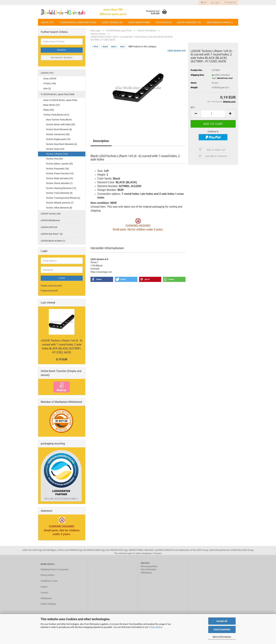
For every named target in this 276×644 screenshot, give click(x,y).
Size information (149, 569)
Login (62, 278)
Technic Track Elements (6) (59, 193)
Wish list (230, 3)
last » (123, 47)
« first (95, 47)
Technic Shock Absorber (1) (59, 183)
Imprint (44, 587)
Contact (44, 593)
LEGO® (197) (47, 22)
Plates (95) (49, 110)
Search (62, 50)
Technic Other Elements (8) (59, 208)
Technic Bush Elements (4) (59, 129)
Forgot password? (49, 291)
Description (101, 141)
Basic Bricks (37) (52, 105)
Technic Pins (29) (54, 159)
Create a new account (51, 286)
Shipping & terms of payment (54, 569)
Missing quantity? (149, 566)
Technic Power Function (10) (60, 173)
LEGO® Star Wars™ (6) (189, 22)
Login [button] (216, 3)
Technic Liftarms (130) (57, 154)
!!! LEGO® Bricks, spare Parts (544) (78, 22)
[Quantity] (213, 114)
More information (222, 637)
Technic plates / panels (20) (59, 164)
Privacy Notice (155, 627)
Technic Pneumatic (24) (57, 169)
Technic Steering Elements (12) (61, 188)
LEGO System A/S (177, 51)
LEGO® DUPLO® (163, 22)
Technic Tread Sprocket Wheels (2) (63, 198)
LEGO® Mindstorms (139, 22)
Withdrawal (46, 598)
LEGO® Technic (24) (112, 22)
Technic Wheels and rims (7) (60, 203)
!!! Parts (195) (50, 83)
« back (105, 47)
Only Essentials (222, 629)
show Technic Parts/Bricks (59, 120)
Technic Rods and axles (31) (60, 178)
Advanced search (62, 58)
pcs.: (193, 107)
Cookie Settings (48, 604)
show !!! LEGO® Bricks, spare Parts (60, 100)
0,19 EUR (62, 359)
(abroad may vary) (225, 78)
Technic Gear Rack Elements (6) (61, 144)
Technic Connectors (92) (58, 134)
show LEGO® (50, 79)
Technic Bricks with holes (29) (60, 124)
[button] (204, 3)
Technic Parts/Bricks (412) (56, 115)
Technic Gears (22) (55, 149)
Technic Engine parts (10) (58, 139)
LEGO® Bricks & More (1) (220, 22)
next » (114, 47)
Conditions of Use (49, 581)
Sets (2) (47, 88)
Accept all (222, 621)
